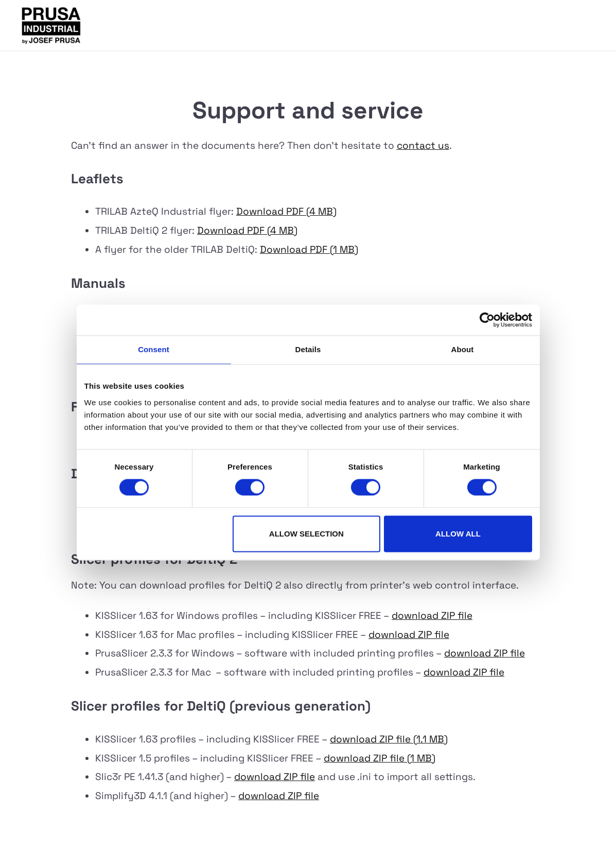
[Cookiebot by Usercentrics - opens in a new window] (487, 320)
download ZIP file (432, 616)
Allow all (458, 534)
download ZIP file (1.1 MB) (389, 739)
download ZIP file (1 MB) (380, 758)
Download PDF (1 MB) (309, 249)
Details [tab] (308, 349)
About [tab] (463, 349)
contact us (423, 145)
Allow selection (306, 534)
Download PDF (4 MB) (286, 211)
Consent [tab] (154, 349)
